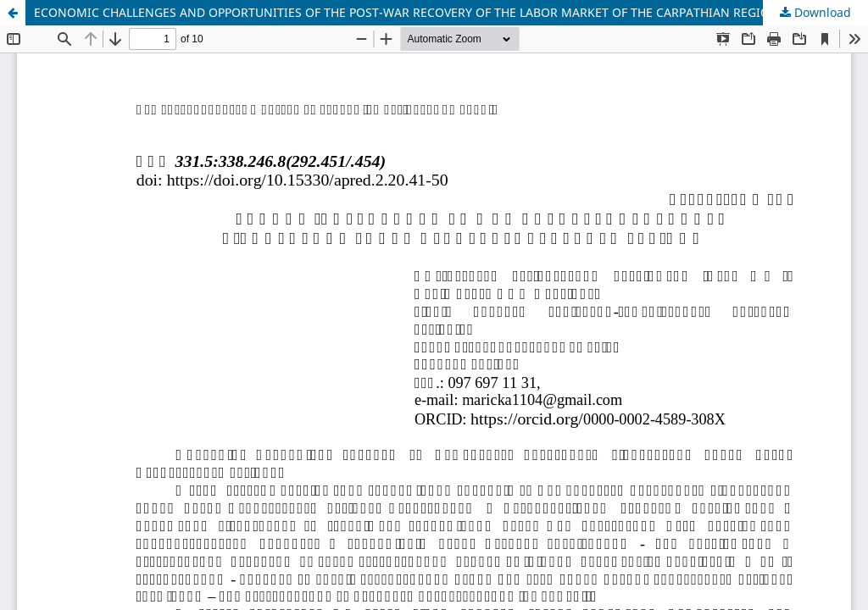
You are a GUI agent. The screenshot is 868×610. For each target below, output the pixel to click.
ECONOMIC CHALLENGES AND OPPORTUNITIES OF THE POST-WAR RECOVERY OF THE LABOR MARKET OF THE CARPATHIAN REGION (406, 12)
